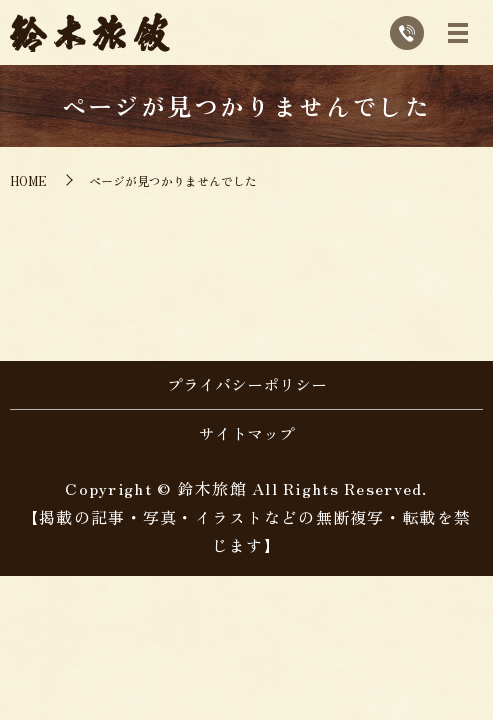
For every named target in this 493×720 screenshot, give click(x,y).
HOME (28, 180)
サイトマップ (247, 433)
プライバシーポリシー (247, 384)
